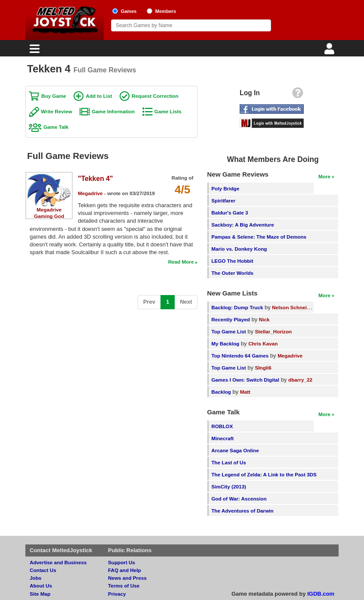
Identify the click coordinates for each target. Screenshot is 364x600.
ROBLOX (222, 426)
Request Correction (155, 96)
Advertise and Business (58, 562)
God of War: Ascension (239, 499)
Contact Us (43, 570)
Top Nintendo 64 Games (240, 356)
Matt (245, 392)
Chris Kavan (263, 344)
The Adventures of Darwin (242, 511)
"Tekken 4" (96, 179)
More (324, 176)
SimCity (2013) (229, 487)
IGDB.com (321, 594)
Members (166, 11)
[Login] (330, 51)
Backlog (221, 392)
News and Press (127, 578)
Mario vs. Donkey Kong (239, 249)
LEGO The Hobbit (232, 261)
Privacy (117, 594)
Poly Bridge (225, 188)
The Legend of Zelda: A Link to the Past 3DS (264, 474)
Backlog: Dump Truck (237, 307)
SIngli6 (263, 368)
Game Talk (56, 127)
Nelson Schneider (293, 307)
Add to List (99, 96)
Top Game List (228, 331)
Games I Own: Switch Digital (245, 380)
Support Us (122, 562)
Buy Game (54, 96)
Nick (264, 319)
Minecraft (222, 438)
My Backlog (225, 344)
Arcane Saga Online (235, 450)
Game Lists (168, 111)
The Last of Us (229, 462)
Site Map (40, 594)
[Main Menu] (34, 51)
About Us (41, 586)
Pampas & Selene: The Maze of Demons (259, 237)
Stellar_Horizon (274, 331)
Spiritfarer (223, 201)
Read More (181, 262)
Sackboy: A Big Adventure (242, 225)
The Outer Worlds (232, 273)
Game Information (113, 111)
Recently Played (231, 319)
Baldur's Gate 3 (230, 213)
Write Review (57, 111)
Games (129, 11)
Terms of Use (124, 586)
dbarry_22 (300, 380)
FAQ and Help (125, 570)
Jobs (35, 578)
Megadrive (49, 210)
